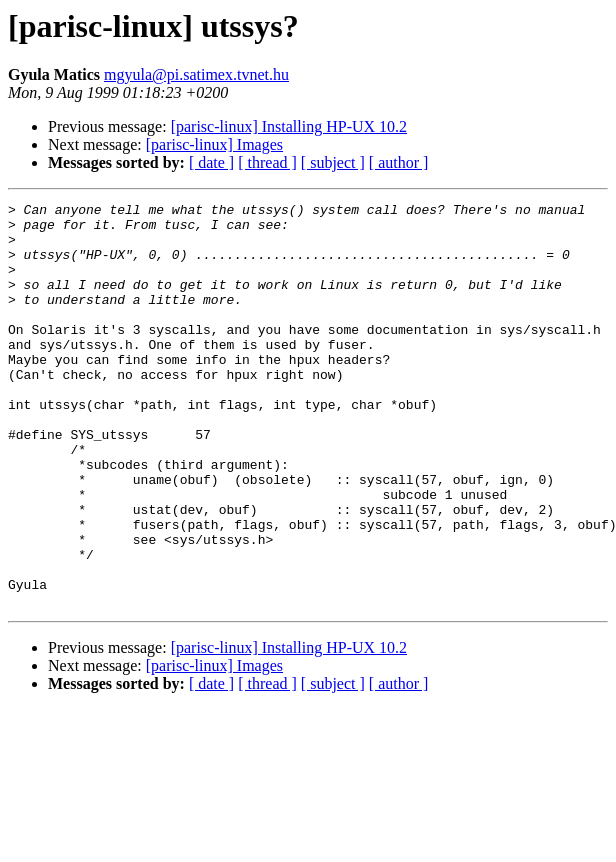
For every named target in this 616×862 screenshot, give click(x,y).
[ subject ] (333, 162)
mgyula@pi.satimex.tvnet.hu (196, 74)
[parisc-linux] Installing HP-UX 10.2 (289, 126)
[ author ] (399, 162)
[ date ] (211, 162)
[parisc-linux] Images (214, 144)
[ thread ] (267, 162)
